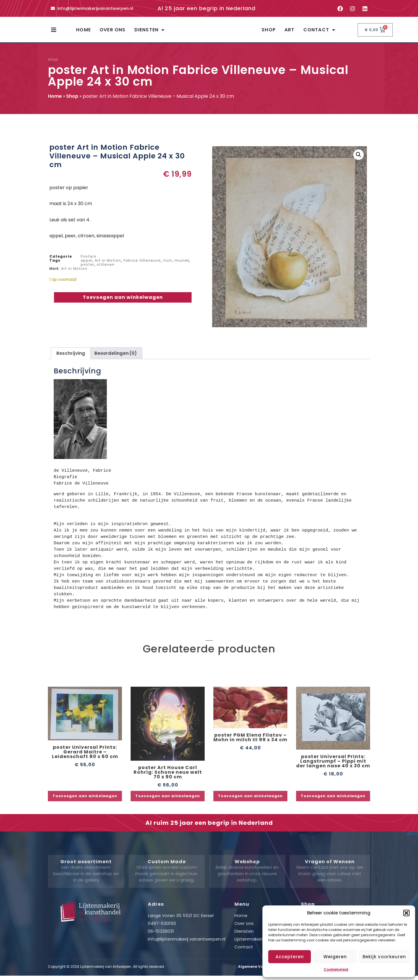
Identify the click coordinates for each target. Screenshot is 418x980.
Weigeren (335, 957)
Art (290, 32)
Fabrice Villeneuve (142, 266)
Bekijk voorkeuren (384, 957)
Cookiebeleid (336, 969)
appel (87, 266)
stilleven (106, 270)
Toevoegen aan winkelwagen (123, 302)
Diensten (150, 32)
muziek (182, 266)
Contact (319, 32)
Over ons (113, 32)
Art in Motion (108, 266)
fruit (168, 266)
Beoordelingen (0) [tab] (116, 358)
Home (83, 32)
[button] (406, 913)
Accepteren (290, 957)
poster (88, 270)
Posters (89, 262)
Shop (269, 32)
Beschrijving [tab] (71, 358)
